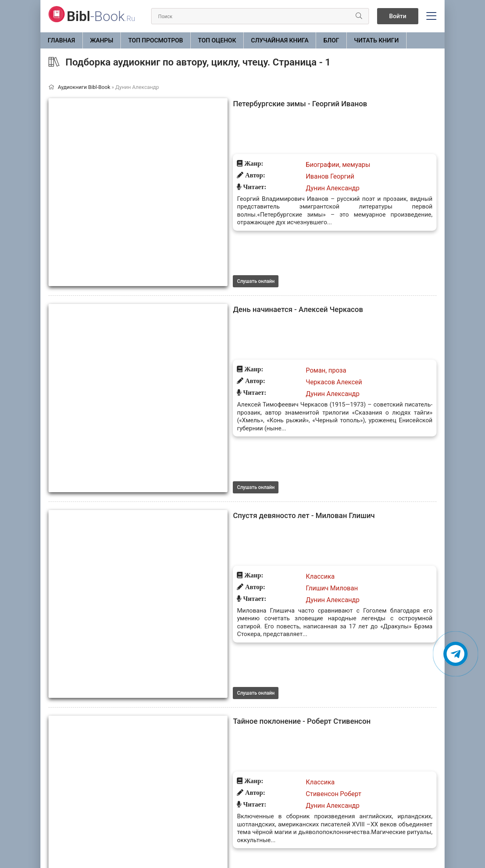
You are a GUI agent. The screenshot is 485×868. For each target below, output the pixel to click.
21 (279, 813)
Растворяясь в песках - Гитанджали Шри (203, 693)
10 (238, 813)
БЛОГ (331, 40)
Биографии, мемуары (230, 125)
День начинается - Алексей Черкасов (197, 222)
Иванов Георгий (222, 137)
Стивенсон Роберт (226, 490)
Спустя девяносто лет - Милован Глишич (203, 340)
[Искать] (350, 16)
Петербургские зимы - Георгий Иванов (199, 104)
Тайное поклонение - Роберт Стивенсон (201, 458)
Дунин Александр (225, 149)
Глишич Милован (224, 372)
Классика (213, 361)
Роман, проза (218, 243)
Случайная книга (280, 40)
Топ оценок (217, 40)
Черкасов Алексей (226, 255)
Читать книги (376, 40)
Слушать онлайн (148, 194)
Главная (61, 40)
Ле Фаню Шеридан (226, 608)
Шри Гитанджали (224, 730)
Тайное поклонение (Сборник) (183, 575)
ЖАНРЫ (102, 40)
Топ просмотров (156, 40)
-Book (101, 16)
